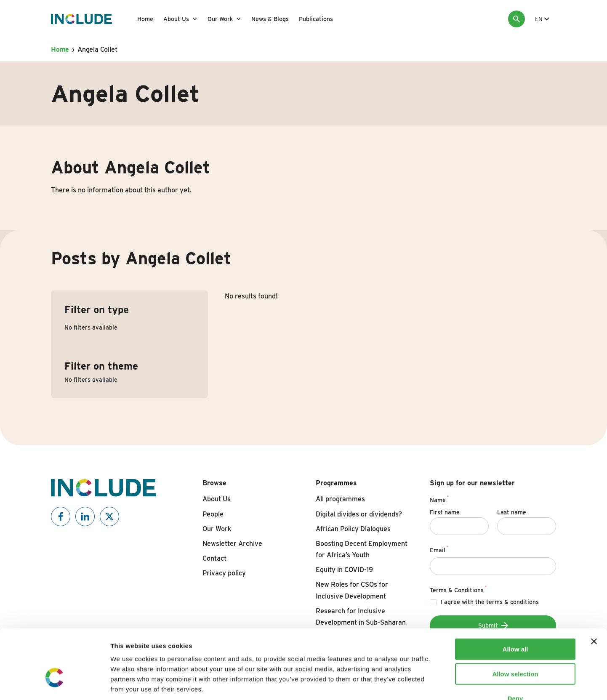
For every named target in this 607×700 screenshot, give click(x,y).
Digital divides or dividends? (359, 514)
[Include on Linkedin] (85, 516)
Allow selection (515, 622)
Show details (442, 683)
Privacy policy (224, 573)
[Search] (516, 19)
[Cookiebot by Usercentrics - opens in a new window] (55, 684)
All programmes (340, 499)
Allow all (515, 597)
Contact (214, 558)
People (213, 514)
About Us (176, 19)
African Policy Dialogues (353, 529)
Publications (316, 19)
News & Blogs (270, 19)
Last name (512, 512)
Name (439, 499)
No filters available (91, 327)
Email (439, 549)
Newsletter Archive (232, 544)
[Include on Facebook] (61, 516)
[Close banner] (594, 589)
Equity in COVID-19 (344, 570)
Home (145, 19)
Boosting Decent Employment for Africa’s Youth (362, 549)
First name (445, 512)
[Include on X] (109, 516)
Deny (515, 646)
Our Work (220, 19)
